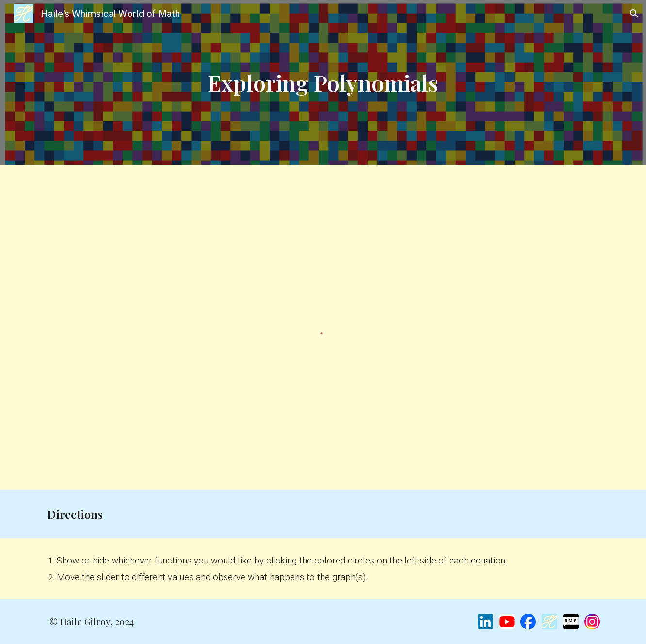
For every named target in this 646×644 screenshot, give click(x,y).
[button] (634, 14)
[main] (323, 83)
